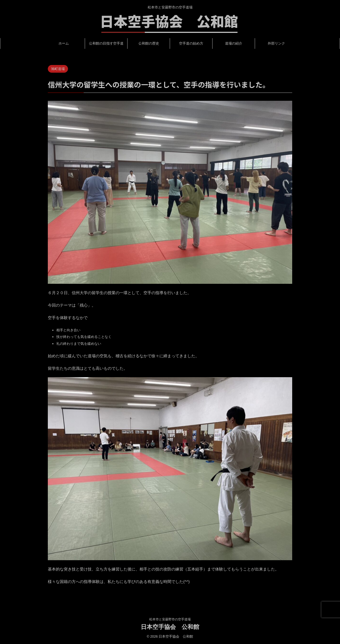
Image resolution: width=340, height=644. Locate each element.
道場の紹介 (234, 43)
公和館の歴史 (149, 43)
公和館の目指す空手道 (106, 43)
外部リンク (276, 43)
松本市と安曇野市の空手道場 (170, 619)
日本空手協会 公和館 (170, 627)
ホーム (64, 43)
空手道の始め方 (191, 43)
